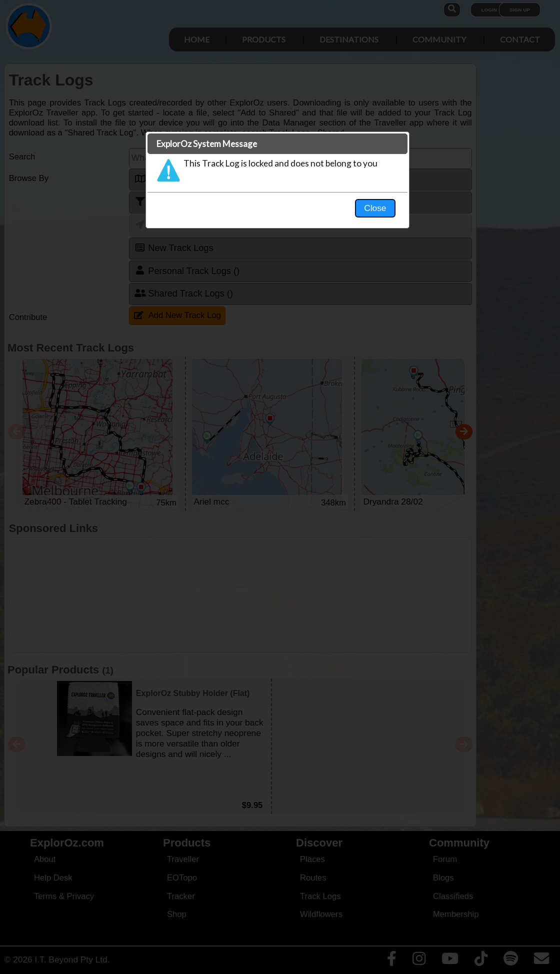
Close (375, 208)
